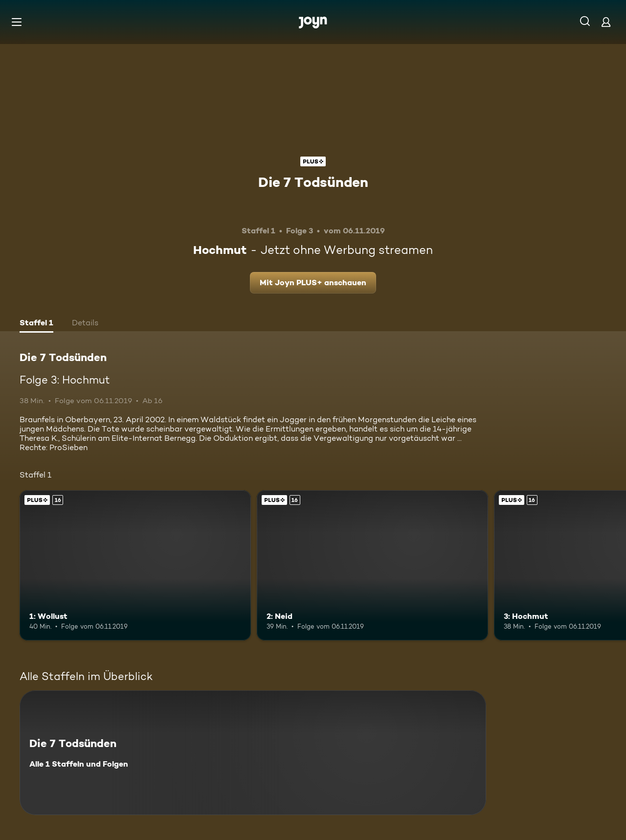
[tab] (36, 324)
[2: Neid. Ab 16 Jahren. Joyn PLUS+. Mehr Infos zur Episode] (372, 565)
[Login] (606, 22)
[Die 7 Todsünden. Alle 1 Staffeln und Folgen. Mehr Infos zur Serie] (253, 753)
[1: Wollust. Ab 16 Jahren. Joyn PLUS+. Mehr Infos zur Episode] (135, 565)
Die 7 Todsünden (313, 182)
